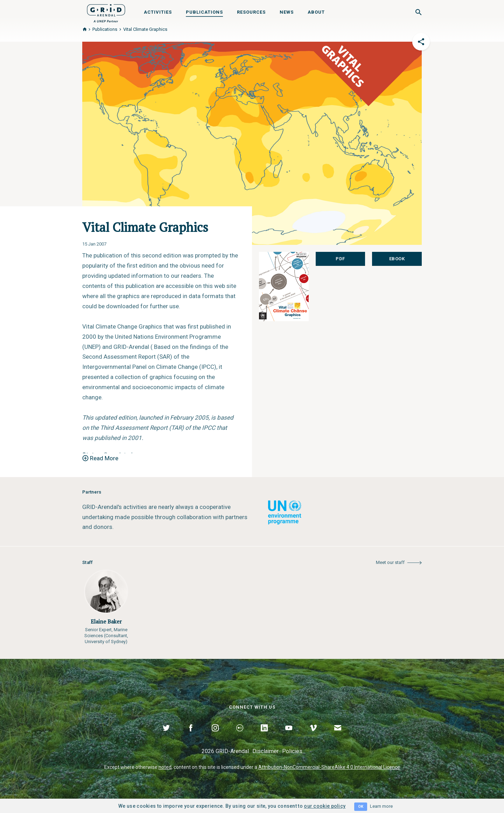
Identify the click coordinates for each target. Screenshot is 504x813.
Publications (204, 12)
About (316, 12)
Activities (158, 12)
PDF (340, 259)
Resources (251, 12)
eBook (397, 259)
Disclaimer (265, 751)
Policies (292, 751)
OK (361, 807)
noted (165, 767)
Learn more (381, 806)
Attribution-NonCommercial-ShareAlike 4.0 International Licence (329, 767)
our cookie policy (325, 806)
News (287, 12)
